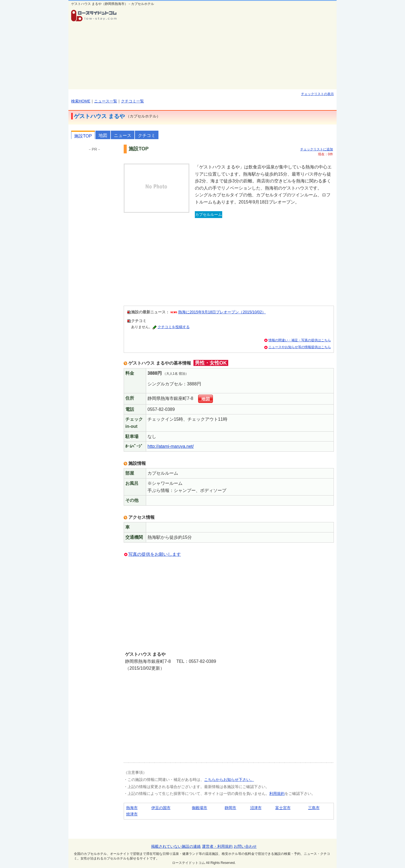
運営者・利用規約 (217, 846)
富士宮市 (283, 808)
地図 (103, 135)
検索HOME (81, 101)
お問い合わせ (245, 846)
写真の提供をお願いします (155, 554)
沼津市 (256, 808)
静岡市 (230, 808)
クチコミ (147, 135)
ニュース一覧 (106, 101)
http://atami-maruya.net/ (171, 446)
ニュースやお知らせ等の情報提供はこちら (300, 347)
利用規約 (277, 793)
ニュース (123, 135)
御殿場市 (199, 808)
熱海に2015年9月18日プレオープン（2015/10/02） (222, 312)
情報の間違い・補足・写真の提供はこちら (300, 340)
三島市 (314, 808)
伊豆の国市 (161, 808)
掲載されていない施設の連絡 (176, 846)
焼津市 (132, 814)
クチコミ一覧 (132, 101)
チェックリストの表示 (317, 94)
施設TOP (83, 136)
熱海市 (132, 808)
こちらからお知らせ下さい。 (229, 780)
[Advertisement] (229, 48)
